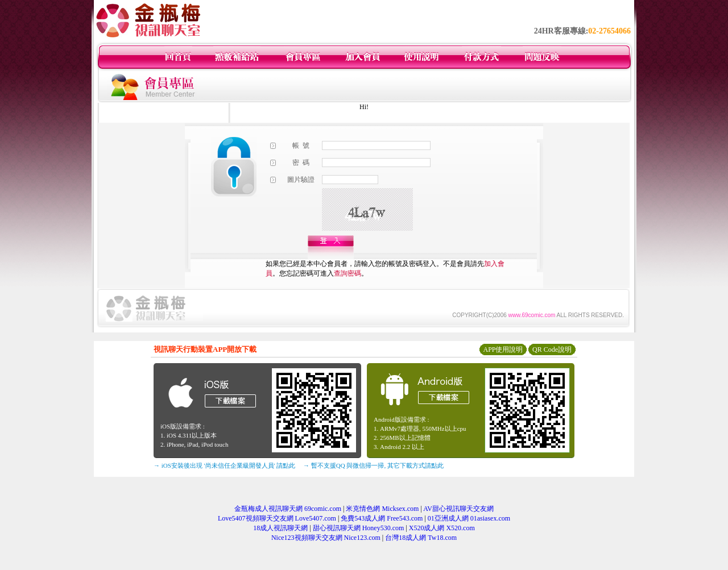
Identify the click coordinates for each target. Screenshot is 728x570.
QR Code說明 (552, 350)
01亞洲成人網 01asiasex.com (469, 518)
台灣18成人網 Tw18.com (421, 538)
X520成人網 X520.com (442, 528)
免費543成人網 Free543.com (382, 518)
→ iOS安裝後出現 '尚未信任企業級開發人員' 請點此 (224, 465)
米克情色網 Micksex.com (382, 509)
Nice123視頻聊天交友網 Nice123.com (326, 538)
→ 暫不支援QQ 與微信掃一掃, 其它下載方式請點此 (373, 465)
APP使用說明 (503, 350)
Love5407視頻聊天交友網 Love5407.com (277, 518)
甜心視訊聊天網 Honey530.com (359, 528)
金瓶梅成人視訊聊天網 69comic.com (288, 509)
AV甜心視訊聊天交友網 (458, 509)
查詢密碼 (348, 273)
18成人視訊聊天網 (280, 528)
